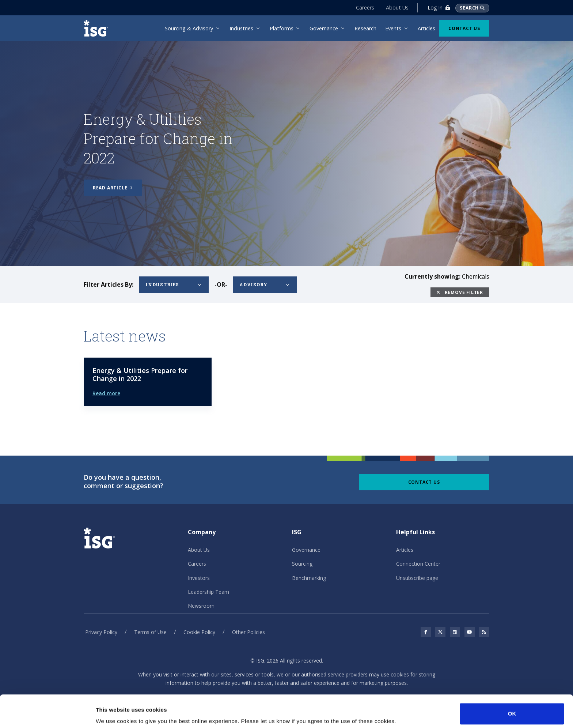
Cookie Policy (199, 632)
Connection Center (418, 564)
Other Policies (248, 632)
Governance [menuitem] (324, 28)
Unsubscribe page (417, 578)
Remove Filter (460, 292)
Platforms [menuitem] (282, 28)
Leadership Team (208, 592)
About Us (397, 7)
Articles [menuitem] (426, 28)
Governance (306, 550)
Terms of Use (150, 632)
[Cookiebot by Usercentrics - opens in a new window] (47, 714)
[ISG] (98, 28)
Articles (405, 550)
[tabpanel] (286, 153)
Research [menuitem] (365, 28)
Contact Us (464, 28)
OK (512, 686)
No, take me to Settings (126, 714)
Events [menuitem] (393, 28)
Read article (113, 188)
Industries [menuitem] (241, 28)
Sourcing (302, 564)
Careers (365, 7)
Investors (199, 578)
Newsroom (201, 606)
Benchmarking (309, 578)
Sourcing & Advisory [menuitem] (189, 28)
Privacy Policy (101, 632)
